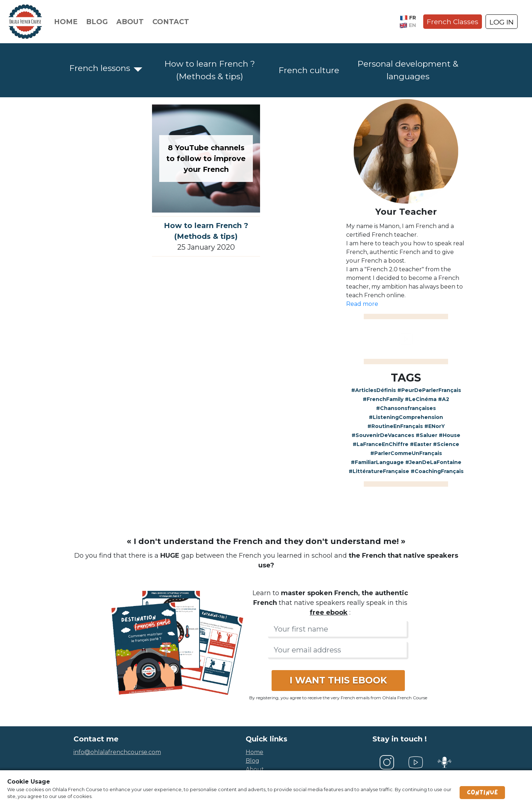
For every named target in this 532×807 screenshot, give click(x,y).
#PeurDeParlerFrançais (429, 390)
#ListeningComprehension (406, 417)
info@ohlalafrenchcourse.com (117, 752)
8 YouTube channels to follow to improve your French (206, 159)
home (254, 752)
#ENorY (435, 426)
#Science (446, 444)
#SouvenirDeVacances (383, 435)
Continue (482, 793)
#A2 (444, 399)
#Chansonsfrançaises (406, 408)
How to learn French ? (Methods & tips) (210, 70)
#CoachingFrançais (437, 471)
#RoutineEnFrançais (395, 426)
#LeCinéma (421, 399)
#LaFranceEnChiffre (381, 444)
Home (66, 22)
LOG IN (502, 22)
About (130, 22)
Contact (171, 22)
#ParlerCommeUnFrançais (406, 453)
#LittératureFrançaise (379, 471)
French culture (309, 70)
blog (252, 761)
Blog (97, 22)
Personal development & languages (408, 70)
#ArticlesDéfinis (374, 390)
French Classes (453, 22)
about (255, 769)
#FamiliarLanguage (377, 462)
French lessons (100, 68)
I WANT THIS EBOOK (338, 680)
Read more (362, 304)
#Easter (421, 444)
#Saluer (426, 435)
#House (450, 435)
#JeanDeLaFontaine (433, 462)
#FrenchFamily (383, 399)
